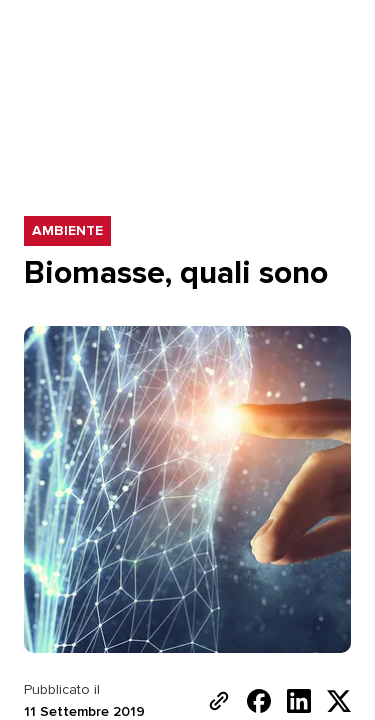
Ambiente (68, 231)
